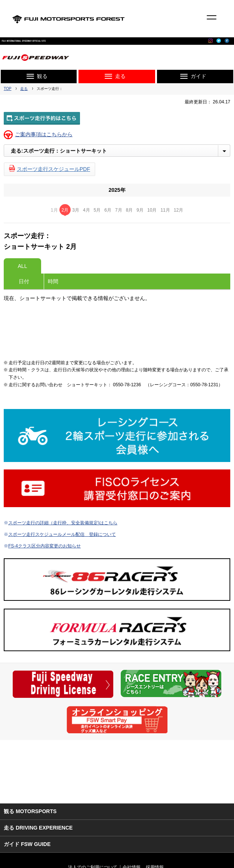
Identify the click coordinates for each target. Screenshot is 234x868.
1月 (54, 210)
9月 (140, 210)
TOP (7, 89)
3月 (76, 210)
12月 (178, 210)
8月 (130, 210)
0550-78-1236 (127, 385)
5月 (97, 210)
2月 (65, 210)
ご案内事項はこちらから (44, 134)
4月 (87, 210)
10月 (152, 210)
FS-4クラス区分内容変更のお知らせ (44, 546)
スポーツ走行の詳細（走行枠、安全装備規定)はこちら (63, 523)
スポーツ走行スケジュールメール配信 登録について (62, 534)
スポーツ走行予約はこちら (42, 118)
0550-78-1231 (204, 385)
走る (24, 89)
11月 (165, 210)
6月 (108, 210)
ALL (23, 266)
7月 (119, 210)
